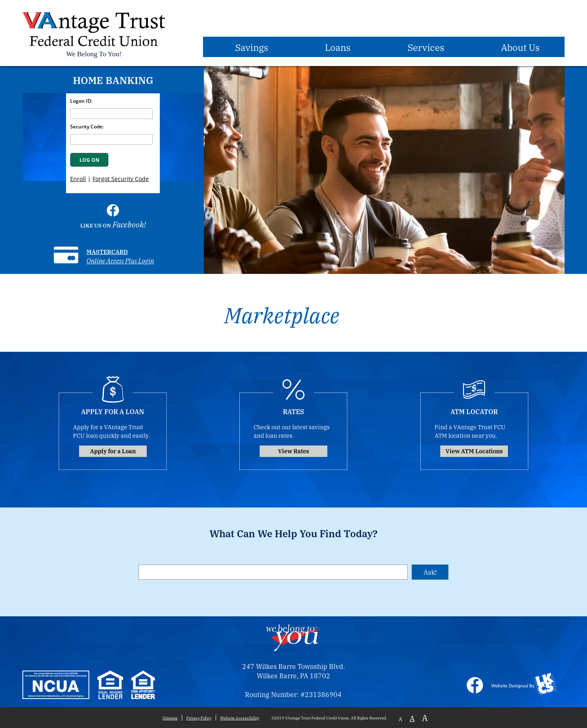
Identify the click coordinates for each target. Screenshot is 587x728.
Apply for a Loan (113, 451)
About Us (520, 47)
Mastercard (107, 251)
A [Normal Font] (412, 718)
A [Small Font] (401, 719)
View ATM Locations (474, 451)
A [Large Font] (425, 718)
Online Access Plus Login (120, 261)
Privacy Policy (199, 718)
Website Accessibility (240, 718)
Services (426, 47)
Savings (252, 47)
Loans (338, 47)
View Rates (293, 451)
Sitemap (170, 718)
